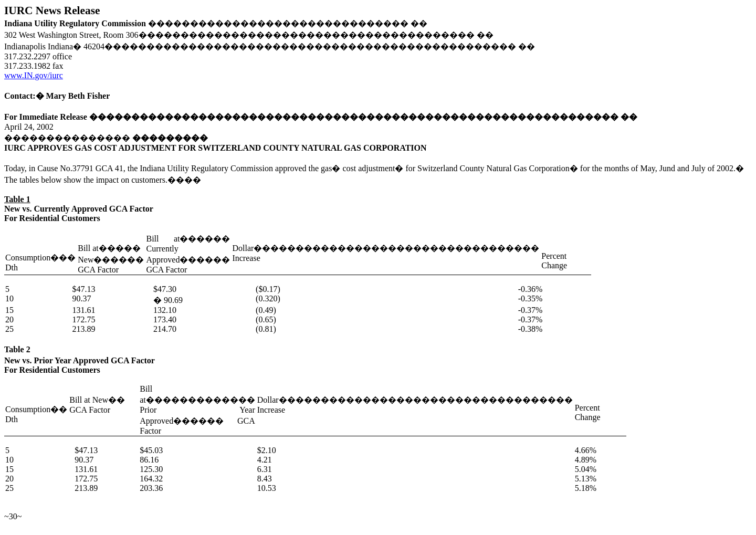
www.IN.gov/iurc (34, 75)
